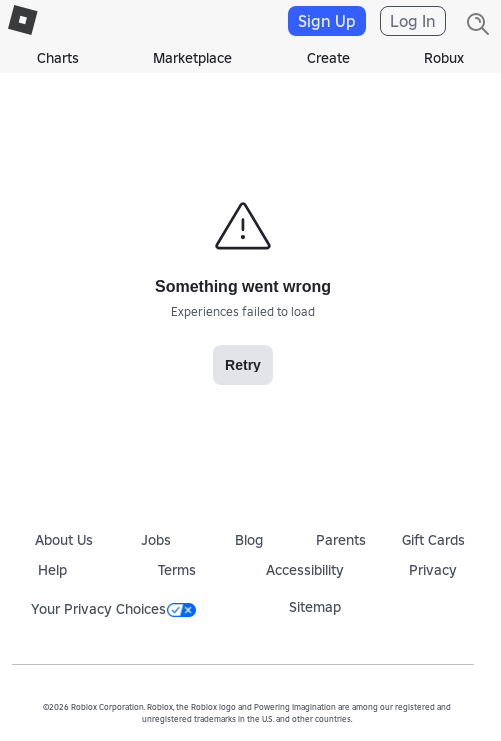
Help (52, 570)
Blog (249, 540)
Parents (341, 540)
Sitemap (315, 607)
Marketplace (192, 58)
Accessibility (305, 570)
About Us (64, 540)
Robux (444, 58)
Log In (413, 21)
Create (328, 58)
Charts (58, 58)
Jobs (156, 540)
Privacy (433, 570)
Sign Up (327, 21)
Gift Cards (433, 540)
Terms (177, 570)
